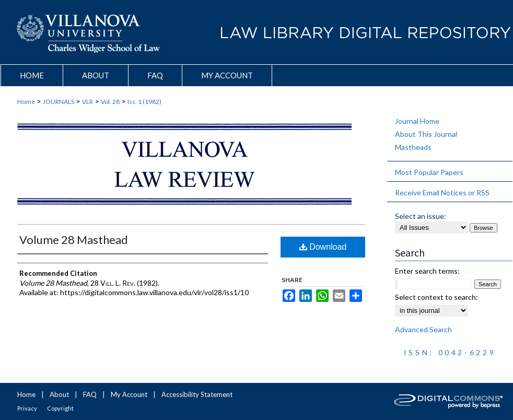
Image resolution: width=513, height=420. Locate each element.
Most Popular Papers (429, 172)
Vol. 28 (110, 102)
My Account (129, 394)
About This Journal (426, 134)
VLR (88, 102)
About (59, 394)
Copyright (60, 408)
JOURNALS (59, 102)
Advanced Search (423, 329)
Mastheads (413, 147)
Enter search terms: (427, 271)
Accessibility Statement (197, 394)
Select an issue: (421, 216)
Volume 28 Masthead (74, 240)
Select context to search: (436, 297)
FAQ (90, 394)
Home (26, 102)
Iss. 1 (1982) (144, 102)
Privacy (27, 408)
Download (323, 247)
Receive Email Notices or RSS (442, 192)
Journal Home (417, 121)
